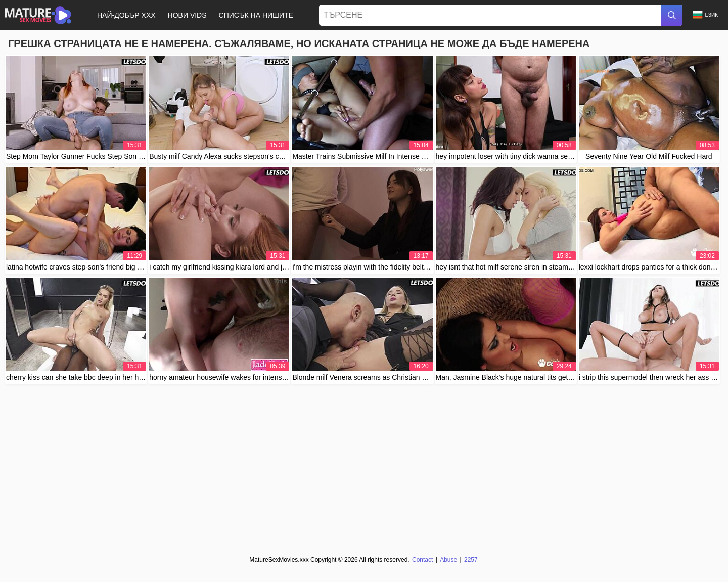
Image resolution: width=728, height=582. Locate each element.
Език (705, 15)
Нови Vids (187, 15)
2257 (471, 560)
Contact (422, 560)
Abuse (448, 560)
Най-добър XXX (126, 15)
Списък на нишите (256, 15)
